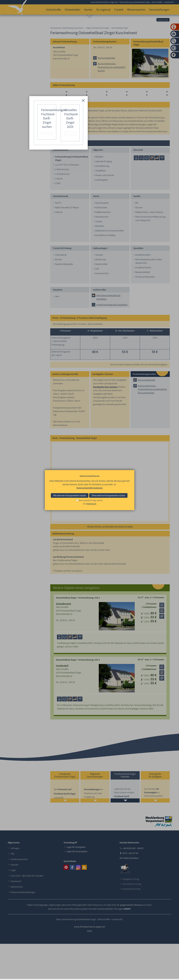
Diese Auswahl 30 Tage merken (91, 500)
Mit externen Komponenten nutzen (70, 495)
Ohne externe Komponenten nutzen (108, 495)
